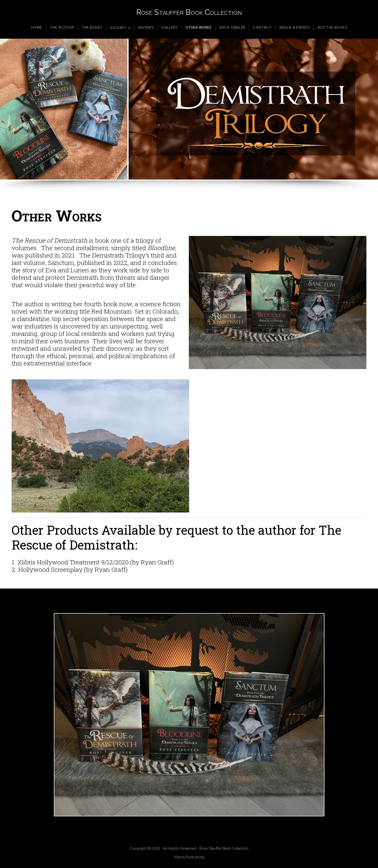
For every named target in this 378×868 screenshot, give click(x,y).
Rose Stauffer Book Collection (189, 12)
